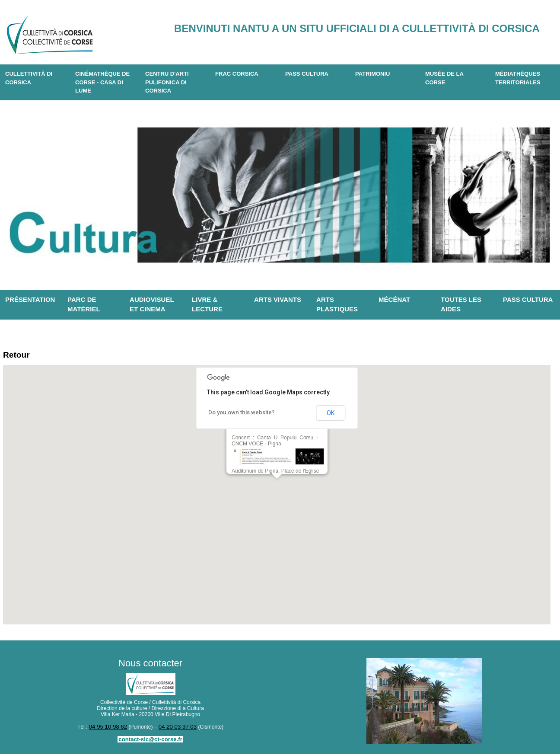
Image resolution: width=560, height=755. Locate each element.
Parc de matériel (84, 304)
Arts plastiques (337, 304)
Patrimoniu (372, 74)
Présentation (30, 299)
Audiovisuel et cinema (152, 304)
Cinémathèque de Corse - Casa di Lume (102, 82)
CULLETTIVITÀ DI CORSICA (29, 78)
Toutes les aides (461, 304)
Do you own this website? (239, 414)
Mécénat (394, 299)
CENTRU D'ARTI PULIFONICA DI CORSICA (167, 82)
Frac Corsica (237, 74)
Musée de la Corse (444, 78)
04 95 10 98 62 (110, 728)
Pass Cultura (307, 74)
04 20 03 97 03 (176, 728)
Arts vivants (278, 299)
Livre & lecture (207, 304)
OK (331, 415)
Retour (18, 356)
